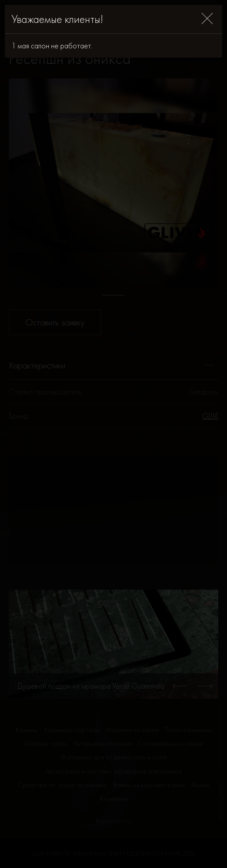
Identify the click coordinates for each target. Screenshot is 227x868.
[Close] (207, 19)
